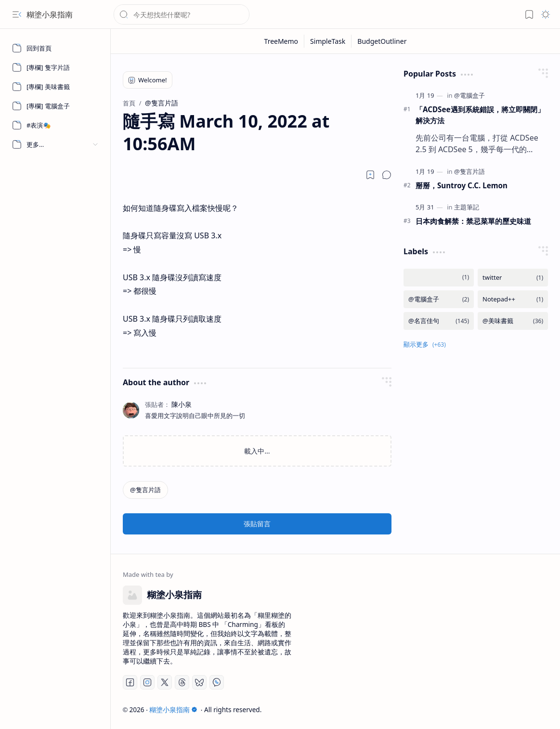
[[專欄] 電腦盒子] (55, 106)
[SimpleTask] (328, 41)
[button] (17, 14)
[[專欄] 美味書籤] (55, 87)
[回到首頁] (55, 48)
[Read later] (370, 175)
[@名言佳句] (439, 321)
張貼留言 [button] (257, 524)
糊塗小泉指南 (50, 14)
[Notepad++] (513, 299)
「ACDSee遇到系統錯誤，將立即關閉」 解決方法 (480, 115)
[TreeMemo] (282, 41)
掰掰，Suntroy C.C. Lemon (462, 185)
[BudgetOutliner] (382, 41)
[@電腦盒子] (469, 95)
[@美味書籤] (513, 321)
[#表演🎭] (55, 125)
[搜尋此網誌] (182, 14)
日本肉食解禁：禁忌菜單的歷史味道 (473, 221)
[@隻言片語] (145, 490)
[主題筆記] (467, 207)
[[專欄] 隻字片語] (55, 67)
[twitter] (513, 278)
